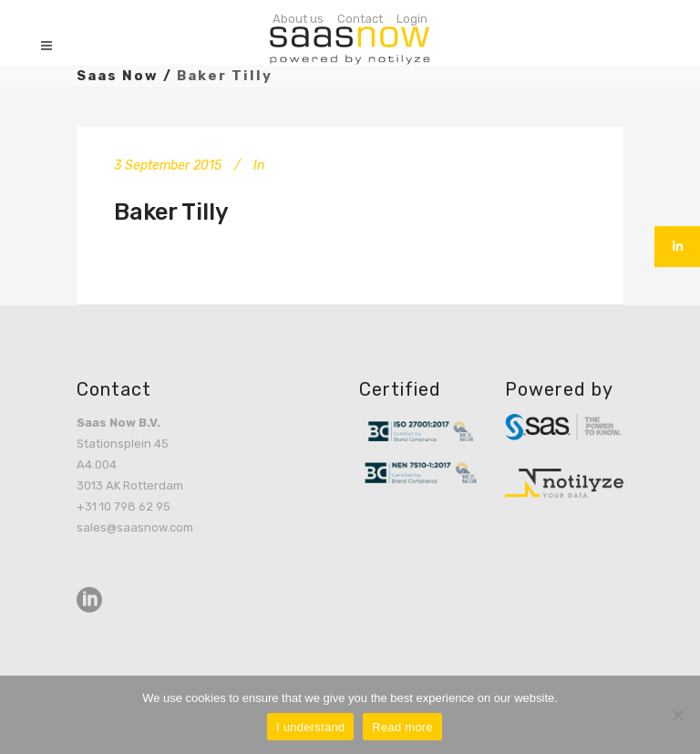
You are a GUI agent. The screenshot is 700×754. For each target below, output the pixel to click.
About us (298, 19)
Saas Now (118, 76)
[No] (677, 715)
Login (412, 19)
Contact (360, 19)
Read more (402, 727)
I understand (310, 727)
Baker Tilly (171, 212)
